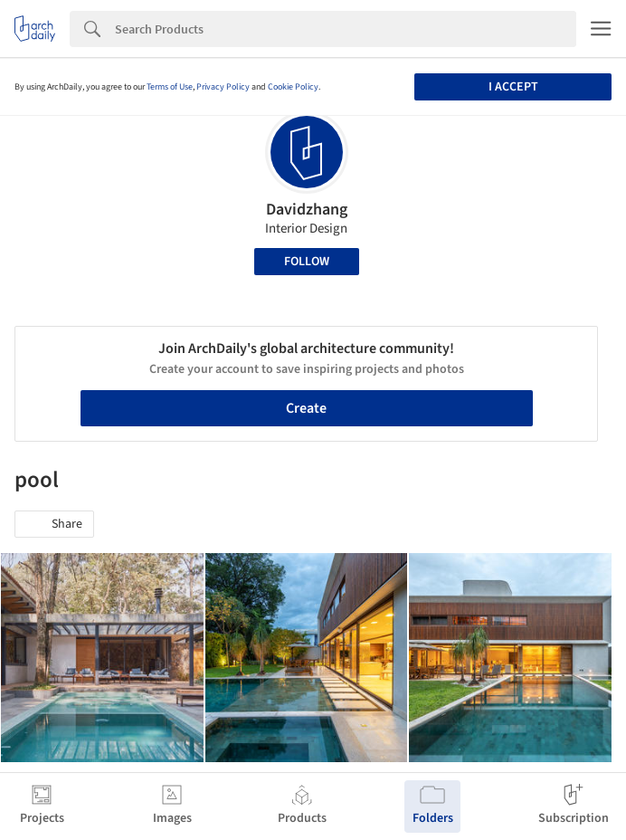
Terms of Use (170, 87)
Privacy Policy (223, 87)
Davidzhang (307, 210)
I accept (513, 87)
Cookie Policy (293, 87)
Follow (307, 262)
